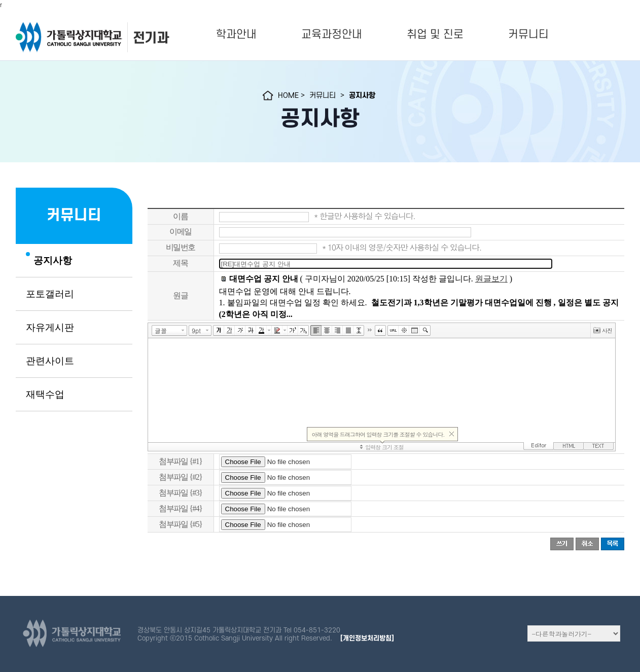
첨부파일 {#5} (180, 524)
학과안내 (236, 34)
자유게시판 (50, 328)
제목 (180, 263)
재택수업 (45, 395)
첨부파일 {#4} (180, 508)
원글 (180, 295)
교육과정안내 (332, 34)
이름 (180, 216)
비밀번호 (181, 247)
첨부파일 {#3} (180, 493)
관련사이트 (50, 361)
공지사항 (53, 261)
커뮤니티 (528, 34)
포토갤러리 (50, 294)
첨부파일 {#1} (180, 461)
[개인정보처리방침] (367, 638)
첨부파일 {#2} (180, 477)
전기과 (151, 38)
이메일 (180, 232)
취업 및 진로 (435, 34)
